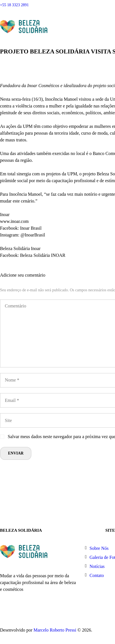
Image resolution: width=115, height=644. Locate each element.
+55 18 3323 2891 (14, 5)
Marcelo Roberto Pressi (55, 630)
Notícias (97, 566)
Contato (97, 575)
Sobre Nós (99, 548)
